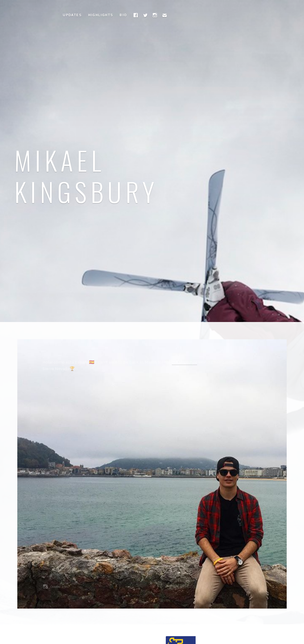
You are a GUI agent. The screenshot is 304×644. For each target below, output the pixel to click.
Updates (72, 15)
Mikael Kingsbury (86, 175)
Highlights (101, 15)
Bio (123, 15)
